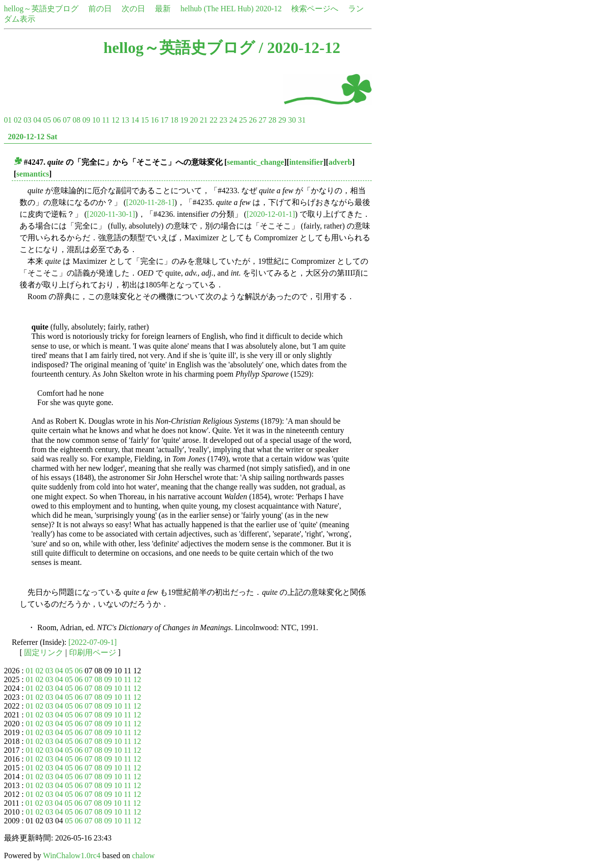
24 (233, 120)
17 (164, 120)
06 (57, 120)
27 (262, 120)
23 (223, 120)
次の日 (133, 9)
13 (125, 120)
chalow (143, 855)
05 (47, 120)
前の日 (100, 9)
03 (27, 120)
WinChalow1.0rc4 (72, 855)
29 (282, 120)
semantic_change (255, 162)
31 (302, 120)
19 (184, 120)
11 (106, 120)
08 (76, 120)
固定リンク (44, 652)
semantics (33, 174)
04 (37, 120)
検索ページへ (315, 9)
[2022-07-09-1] (93, 642)
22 (213, 120)
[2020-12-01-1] (271, 214)
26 (253, 120)
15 (145, 120)
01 (8, 120)
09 (86, 120)
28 (272, 120)
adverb (340, 162)
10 (96, 120)
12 (115, 120)
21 (203, 120)
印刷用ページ (93, 652)
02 (18, 120)
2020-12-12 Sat (33, 137)
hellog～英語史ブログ (41, 9)
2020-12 (268, 9)
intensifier (306, 162)
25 (243, 120)
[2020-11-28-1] (150, 202)
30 (292, 120)
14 (135, 120)
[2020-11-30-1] (111, 214)
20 (194, 120)
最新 (163, 9)
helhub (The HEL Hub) (217, 9)
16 (154, 120)
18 (174, 120)
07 (67, 120)
